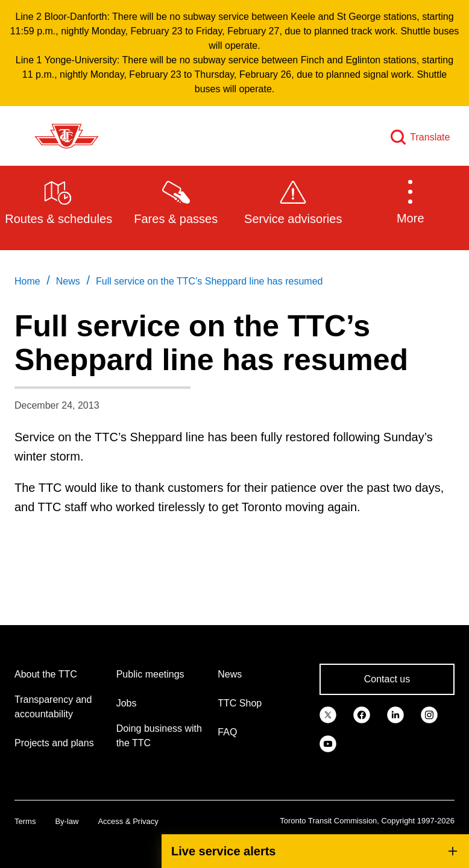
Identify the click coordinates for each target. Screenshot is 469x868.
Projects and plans (54, 743)
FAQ (227, 732)
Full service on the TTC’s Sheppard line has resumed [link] (209, 281)
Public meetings (150, 674)
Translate (430, 137)
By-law (67, 821)
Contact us (387, 679)
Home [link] (27, 281)
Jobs (127, 703)
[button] (411, 201)
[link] (328, 714)
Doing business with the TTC (159, 736)
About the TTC (46, 674)
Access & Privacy (128, 821)
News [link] (68, 281)
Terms (25, 821)
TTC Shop (240, 703)
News (230, 674)
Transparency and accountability (53, 707)
